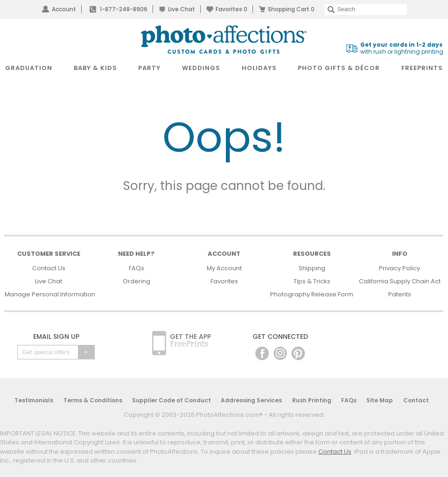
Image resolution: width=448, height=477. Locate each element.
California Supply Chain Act (400, 281)
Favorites (231, 9)
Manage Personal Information (50, 294)
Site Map (380, 400)
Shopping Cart (291, 9)
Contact (416, 400)
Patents (400, 294)
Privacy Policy (399, 268)
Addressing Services (251, 400)
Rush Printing (312, 400)
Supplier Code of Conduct (171, 400)
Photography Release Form (312, 294)
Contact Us (49, 268)
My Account (224, 268)
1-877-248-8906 (124, 9)
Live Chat (182, 9)
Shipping (312, 268)
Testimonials (34, 400)
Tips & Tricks (312, 281)
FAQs (136, 268)
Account (64, 9)
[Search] (366, 10)
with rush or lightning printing (402, 48)
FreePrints (422, 68)
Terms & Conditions (93, 400)
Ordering (136, 281)
